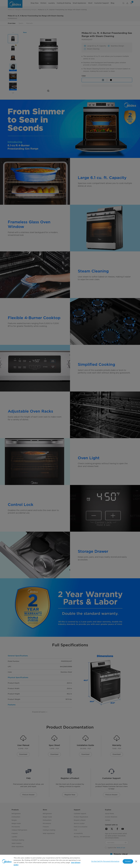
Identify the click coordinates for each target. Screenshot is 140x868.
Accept (128, 861)
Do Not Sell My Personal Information (105, 861)
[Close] (136, 861)
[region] (70, 861)
